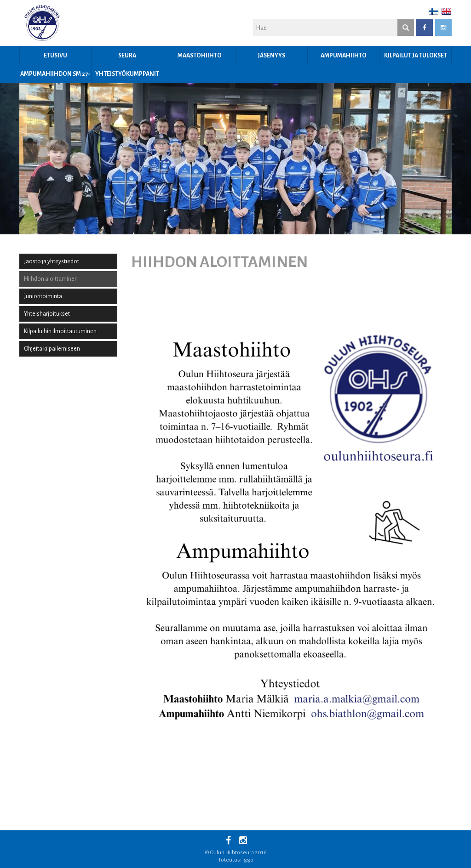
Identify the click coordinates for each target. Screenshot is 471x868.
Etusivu (55, 56)
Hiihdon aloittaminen (51, 279)
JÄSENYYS (271, 56)
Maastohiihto (200, 56)
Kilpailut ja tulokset (416, 56)
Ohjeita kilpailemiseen (52, 349)
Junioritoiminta (43, 296)
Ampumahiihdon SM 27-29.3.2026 (55, 77)
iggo (248, 860)
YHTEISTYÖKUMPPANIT (127, 74)
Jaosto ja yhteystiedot (52, 261)
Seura (127, 56)
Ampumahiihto (344, 56)
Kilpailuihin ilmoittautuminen (60, 331)
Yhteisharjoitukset (47, 314)
